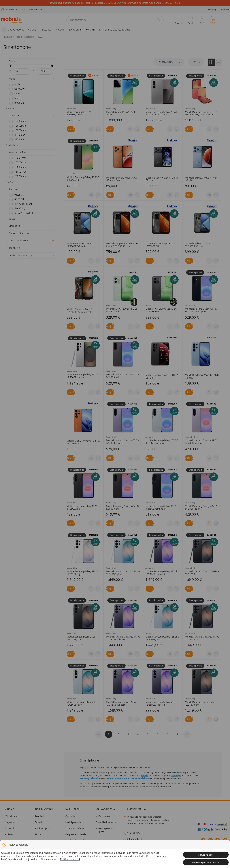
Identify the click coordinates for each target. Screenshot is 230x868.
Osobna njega (42, 828)
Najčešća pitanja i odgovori (105, 830)
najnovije (176, 776)
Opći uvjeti (71, 817)
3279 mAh (16, 140)
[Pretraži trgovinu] (115, 20)
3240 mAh (16, 135)
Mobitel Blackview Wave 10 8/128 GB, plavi (202, 377)
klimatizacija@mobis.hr (157, 845)
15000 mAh (17, 172)
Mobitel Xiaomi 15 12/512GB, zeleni (121, 113)
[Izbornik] (14, 30)
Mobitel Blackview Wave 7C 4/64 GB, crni (162, 179)
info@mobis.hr (135, 839)
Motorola (137, 779)
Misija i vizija (11, 817)
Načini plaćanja (73, 822)
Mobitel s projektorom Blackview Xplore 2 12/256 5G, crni (122, 245)
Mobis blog (211, 10)
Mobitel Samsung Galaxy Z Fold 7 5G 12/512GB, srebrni (162, 113)
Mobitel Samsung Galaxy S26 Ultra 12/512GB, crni (202, 573)
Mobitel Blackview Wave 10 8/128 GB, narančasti (83, 442)
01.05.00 (16, 195)
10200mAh (17, 121)
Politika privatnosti (75, 841)
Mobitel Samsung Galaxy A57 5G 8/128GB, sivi (122, 376)
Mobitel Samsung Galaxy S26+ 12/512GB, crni (82, 638)
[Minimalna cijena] (22, 71)
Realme (119, 779)
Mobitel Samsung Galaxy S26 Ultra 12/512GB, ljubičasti (162, 573)
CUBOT (14, 94)
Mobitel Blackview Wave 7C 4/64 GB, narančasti (122, 179)
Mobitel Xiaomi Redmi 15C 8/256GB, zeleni (80, 113)
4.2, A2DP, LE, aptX (20, 204)
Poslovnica (225, 10)
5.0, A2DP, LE (17, 209)
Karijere (9, 835)
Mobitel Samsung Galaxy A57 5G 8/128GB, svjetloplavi (162, 442)
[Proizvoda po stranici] (196, 62)
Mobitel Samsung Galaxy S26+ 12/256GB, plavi (82, 704)
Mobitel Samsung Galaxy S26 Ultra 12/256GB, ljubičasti (123, 638)
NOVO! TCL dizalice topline (117, 30)
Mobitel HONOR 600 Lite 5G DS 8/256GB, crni (161, 310)
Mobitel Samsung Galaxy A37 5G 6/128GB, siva (83, 508)
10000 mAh (17, 158)
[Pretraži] (158, 20)
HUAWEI (93, 30)
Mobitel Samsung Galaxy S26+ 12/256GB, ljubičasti (121, 704)
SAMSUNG (78, 30)
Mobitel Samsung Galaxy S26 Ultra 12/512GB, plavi (123, 573)
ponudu (144, 776)
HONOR (15, 98)
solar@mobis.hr (156, 848)
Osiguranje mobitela (76, 835)
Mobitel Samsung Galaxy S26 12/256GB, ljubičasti (160, 704)
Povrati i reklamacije (106, 822)
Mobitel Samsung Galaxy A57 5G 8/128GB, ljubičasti (122, 442)
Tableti (39, 822)
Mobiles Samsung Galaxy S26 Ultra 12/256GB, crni (202, 638)
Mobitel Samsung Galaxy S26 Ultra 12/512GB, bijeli (84, 573)
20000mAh (17, 177)
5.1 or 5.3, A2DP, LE (20, 213)
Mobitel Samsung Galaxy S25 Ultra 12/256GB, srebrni (84, 376)
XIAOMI (63, 30)
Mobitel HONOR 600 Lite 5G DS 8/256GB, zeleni (122, 310)
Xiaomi (94, 779)
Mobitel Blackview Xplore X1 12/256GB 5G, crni (81, 245)
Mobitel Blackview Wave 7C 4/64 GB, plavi (201, 179)
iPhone (146, 779)
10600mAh (17, 126)
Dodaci (39, 835)
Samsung (85, 779)
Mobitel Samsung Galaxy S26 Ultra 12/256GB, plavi (162, 638)
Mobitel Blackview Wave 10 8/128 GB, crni (162, 377)
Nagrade (9, 822)
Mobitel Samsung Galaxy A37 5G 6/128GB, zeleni (201, 508)
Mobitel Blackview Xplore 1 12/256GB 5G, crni (198, 245)
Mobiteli (35, 30)
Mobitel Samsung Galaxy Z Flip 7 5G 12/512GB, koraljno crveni (201, 113)
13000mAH (17, 131)
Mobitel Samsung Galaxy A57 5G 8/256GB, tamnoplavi (162, 508)
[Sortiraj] (169, 62)
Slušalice (49, 30)
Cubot (127, 779)
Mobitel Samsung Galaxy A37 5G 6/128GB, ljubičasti (201, 442)
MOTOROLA (16, 103)
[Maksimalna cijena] (45, 71)
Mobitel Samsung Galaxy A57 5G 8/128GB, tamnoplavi (201, 310)
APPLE (14, 85)
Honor (110, 779)
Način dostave (103, 817)
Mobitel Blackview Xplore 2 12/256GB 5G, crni (159, 245)
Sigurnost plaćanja (75, 828)
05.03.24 (16, 200)
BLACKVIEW (16, 89)
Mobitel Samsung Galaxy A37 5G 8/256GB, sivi (122, 508)
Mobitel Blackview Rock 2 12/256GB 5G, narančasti (79, 311)
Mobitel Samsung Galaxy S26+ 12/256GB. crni (200, 704)
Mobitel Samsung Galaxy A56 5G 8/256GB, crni (83, 179)
